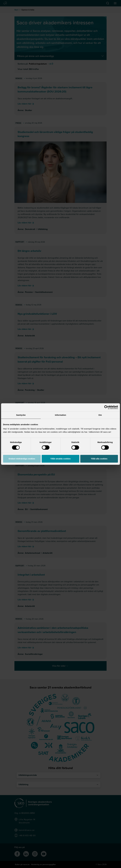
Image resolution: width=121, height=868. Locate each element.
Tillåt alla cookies (99, 459)
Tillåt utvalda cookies (60, 459)
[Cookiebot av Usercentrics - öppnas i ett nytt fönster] (106, 407)
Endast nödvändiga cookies (22, 459)
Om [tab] (100, 415)
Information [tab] (60, 415)
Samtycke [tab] (21, 415)
